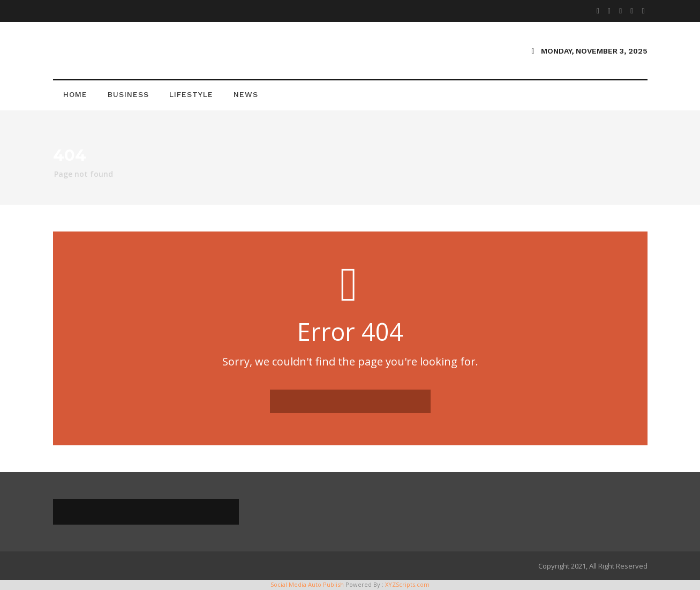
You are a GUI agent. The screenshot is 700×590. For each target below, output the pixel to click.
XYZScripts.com (407, 584)
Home (75, 94)
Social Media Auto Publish (307, 584)
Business (128, 94)
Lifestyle (191, 94)
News (246, 94)
